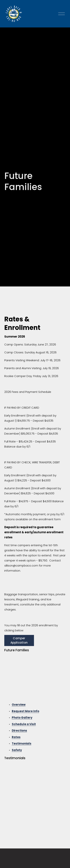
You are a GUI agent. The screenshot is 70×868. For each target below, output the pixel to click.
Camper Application (19, 640)
